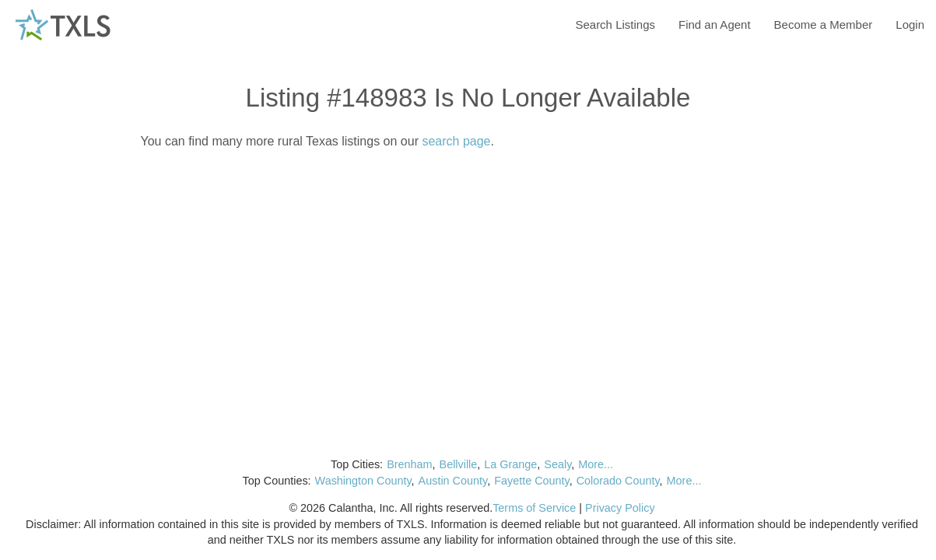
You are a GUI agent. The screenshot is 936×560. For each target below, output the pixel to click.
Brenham (409, 464)
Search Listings (615, 24)
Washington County (363, 481)
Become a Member (824, 24)
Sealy (557, 464)
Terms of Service (534, 508)
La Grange (510, 464)
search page (456, 141)
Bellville (459, 464)
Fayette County (532, 481)
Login (910, 24)
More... (596, 464)
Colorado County (618, 481)
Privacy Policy (620, 508)
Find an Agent (715, 24)
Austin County (453, 481)
